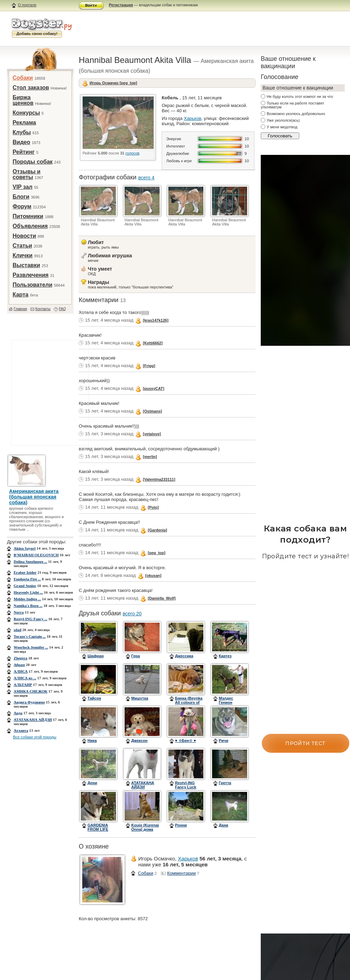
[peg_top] (156, 553)
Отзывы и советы (27, 174)
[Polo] (153, 507)
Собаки (23, 78)
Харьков (192, 118)
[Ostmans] (152, 411)
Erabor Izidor (25, 572)
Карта (20, 295)
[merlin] (150, 457)
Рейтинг (24, 152)
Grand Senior (25, 586)
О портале (27, 5)
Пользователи (32, 285)
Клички (23, 255)
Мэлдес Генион (226, 700)
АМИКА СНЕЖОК (31, 691)
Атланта (21, 730)
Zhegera (20, 658)
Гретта (225, 783)
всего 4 (146, 178)
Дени (92, 783)
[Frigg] (149, 366)
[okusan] (153, 575)
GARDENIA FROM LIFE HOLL (98, 829)
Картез (225, 656)
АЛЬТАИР (23, 685)
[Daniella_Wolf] (162, 598)
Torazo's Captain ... (30, 636)
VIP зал (23, 187)
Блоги (21, 197)
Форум (22, 206)
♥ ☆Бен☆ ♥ (185, 741)
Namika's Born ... (28, 606)
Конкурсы (26, 113)
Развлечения (31, 275)
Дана (223, 825)
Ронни (181, 825)
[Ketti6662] (153, 343)
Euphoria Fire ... (27, 579)
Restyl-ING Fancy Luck (186, 785)
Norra (19, 612)
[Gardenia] (157, 530)
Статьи (22, 246)
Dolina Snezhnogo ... (30, 561)
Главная (20, 309)
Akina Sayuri (25, 548)
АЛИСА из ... (25, 678)
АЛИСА (21, 671)
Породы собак (33, 162)
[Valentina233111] (159, 479)
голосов (133, 153)
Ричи (223, 741)
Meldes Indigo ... (27, 599)
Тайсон (94, 698)
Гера (136, 656)
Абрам (19, 665)
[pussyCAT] (153, 388)
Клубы (22, 132)
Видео (21, 142)
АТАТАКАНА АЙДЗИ (33, 720)
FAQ (62, 309)
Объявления (30, 226)
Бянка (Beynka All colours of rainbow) (189, 702)
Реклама (24, 123)
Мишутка (140, 698)
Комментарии (182, 873)
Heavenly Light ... (28, 592)
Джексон (139, 741)
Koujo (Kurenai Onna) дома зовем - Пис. (145, 829)
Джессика (184, 656)
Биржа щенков (23, 100)
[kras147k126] (156, 320)
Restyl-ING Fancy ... (30, 619)
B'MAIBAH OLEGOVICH (36, 555)
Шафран (96, 656)
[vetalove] (152, 434)
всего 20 (132, 614)
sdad (17, 630)
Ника (92, 741)
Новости (24, 236)
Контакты (43, 309)
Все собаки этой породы (35, 737)
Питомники (28, 216)
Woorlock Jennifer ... (31, 647)
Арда (18, 713)
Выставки (26, 265)
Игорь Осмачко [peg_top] (113, 83)
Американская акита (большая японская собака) (34, 497)
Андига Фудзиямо (29, 702)
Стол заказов (31, 88)
